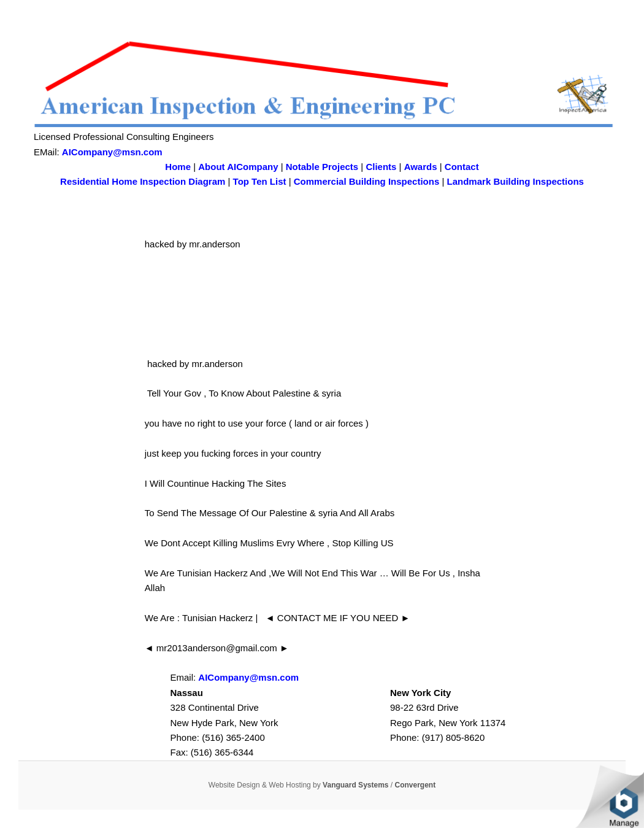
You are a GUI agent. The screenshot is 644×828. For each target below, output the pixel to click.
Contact (462, 167)
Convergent (416, 785)
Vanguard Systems (355, 785)
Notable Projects (322, 167)
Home (178, 167)
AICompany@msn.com (112, 152)
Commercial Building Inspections (367, 181)
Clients (381, 167)
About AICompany (238, 167)
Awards (421, 167)
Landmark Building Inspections (516, 181)
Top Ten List (260, 181)
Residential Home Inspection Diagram (143, 181)
